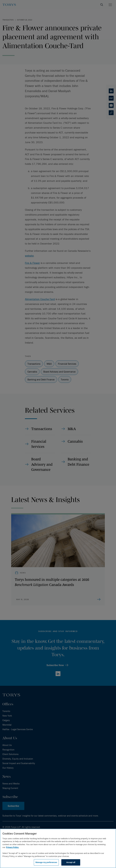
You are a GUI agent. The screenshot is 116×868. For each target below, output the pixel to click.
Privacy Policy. (12, 847)
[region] (58, 848)
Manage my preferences (46, 862)
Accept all (71, 862)
